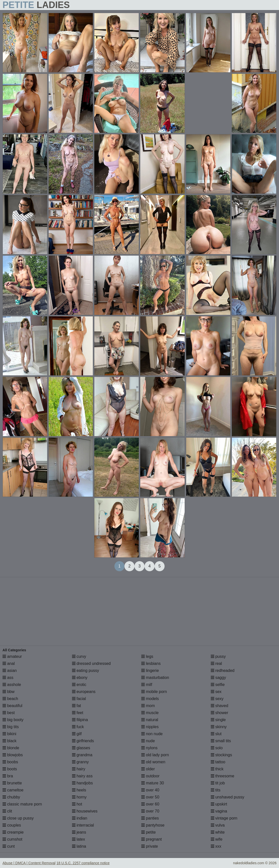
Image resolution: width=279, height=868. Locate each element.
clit (7, 811)
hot (77, 804)
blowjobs (13, 755)
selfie (218, 685)
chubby (11, 797)
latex (79, 839)
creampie (13, 832)
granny (80, 762)
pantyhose (153, 825)
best (9, 713)
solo (217, 748)
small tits (221, 741)
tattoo (218, 762)
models (150, 699)
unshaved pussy (228, 797)
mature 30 (153, 783)
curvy (79, 656)
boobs (10, 762)
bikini (9, 734)
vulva (218, 825)
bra (8, 776)
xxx (216, 846)
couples (12, 825)
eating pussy (86, 671)
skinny (219, 727)
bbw (9, 692)
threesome (223, 776)
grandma (82, 755)
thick (217, 769)
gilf (77, 734)
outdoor (150, 776)
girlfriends (83, 741)
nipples (150, 727)
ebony (80, 678)
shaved (220, 706)
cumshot (12, 839)
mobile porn (154, 692)
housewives (85, 811)
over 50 (150, 797)
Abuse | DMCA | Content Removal (29, 863)
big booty (13, 720)
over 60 (150, 804)
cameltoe (13, 790)
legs (147, 656)
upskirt (219, 804)
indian (80, 818)
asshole (12, 685)
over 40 (150, 790)
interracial (83, 825)
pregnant (152, 839)
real (216, 663)
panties (150, 818)
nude (148, 741)
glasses (81, 748)
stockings (221, 755)
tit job (218, 783)
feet (78, 713)
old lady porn (155, 755)
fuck (78, 727)
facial (79, 699)
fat (77, 706)
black (10, 741)
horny (79, 797)
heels (79, 790)
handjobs (82, 783)
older (148, 769)
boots (10, 769)
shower (220, 713)
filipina (80, 720)
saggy (218, 678)
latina (79, 846)
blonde (11, 748)
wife (217, 839)
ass (8, 678)
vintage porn (224, 818)
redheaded (223, 671)
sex (216, 692)
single (218, 720)
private (150, 846)
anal (9, 663)
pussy (218, 656)
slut (216, 734)
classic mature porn (22, 804)
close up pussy (18, 818)
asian (10, 671)
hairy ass (82, 776)
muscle (150, 713)
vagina (219, 811)
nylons (149, 748)
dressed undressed (91, 663)
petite (149, 832)
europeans (84, 692)
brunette (12, 783)
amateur (12, 656)
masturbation (155, 678)
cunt (9, 846)
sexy (217, 699)
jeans (79, 832)
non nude (152, 734)
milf (147, 685)
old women (153, 762)
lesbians (151, 663)
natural (150, 720)
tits (216, 790)
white (218, 832)
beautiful (12, 706)
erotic (79, 685)
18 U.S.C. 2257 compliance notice (83, 863)
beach (10, 699)
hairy (79, 769)
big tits (11, 727)
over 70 (150, 811)
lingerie (150, 671)
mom (148, 706)
